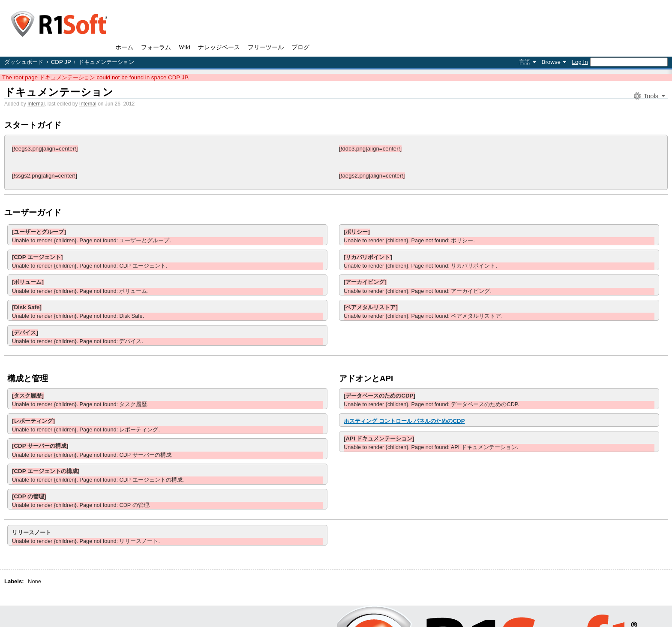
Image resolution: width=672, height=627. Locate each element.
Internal (36, 104)
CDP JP (61, 62)
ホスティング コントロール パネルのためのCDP (404, 421)
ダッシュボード (24, 62)
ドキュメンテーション (59, 92)
